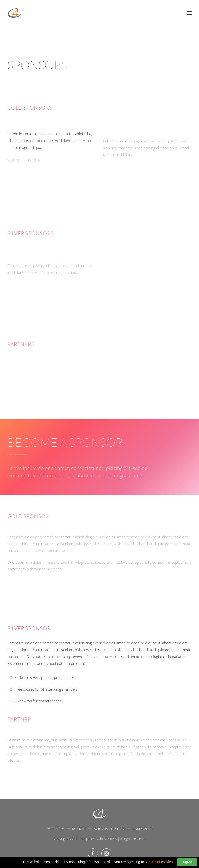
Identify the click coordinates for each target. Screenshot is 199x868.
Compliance (142, 829)
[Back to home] (14, 13)
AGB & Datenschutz (109, 829)
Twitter (34, 167)
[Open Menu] (189, 13)
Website (14, 167)
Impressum (56, 829)
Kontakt (79, 829)
